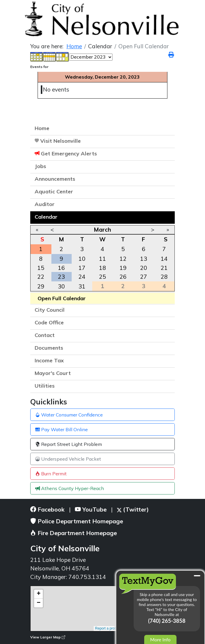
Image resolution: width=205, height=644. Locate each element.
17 (82, 268)
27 (144, 277)
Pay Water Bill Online (62, 429)
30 (61, 286)
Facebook (47, 509)
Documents (49, 348)
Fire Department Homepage (74, 533)
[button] (167, 180)
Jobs (40, 166)
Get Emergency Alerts (69, 153)
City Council (50, 310)
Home (42, 128)
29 (41, 286)
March (102, 230)
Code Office (49, 322)
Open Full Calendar (62, 298)
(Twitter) (133, 509)
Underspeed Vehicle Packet (68, 459)
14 (164, 259)
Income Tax (49, 360)
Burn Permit (51, 474)
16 (61, 268)
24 (82, 277)
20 (144, 268)
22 (41, 277)
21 (164, 268)
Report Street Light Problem (69, 444)
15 (41, 268)
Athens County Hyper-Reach (70, 488)
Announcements (55, 179)
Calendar (46, 217)
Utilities (45, 386)
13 (144, 259)
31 (82, 286)
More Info (160, 639)
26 (123, 277)
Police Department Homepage (77, 521)
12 (123, 259)
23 (61, 277)
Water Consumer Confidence (69, 415)
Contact (45, 335)
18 (103, 268)
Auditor (45, 204)
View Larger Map (48, 637)
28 (164, 277)
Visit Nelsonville (61, 141)
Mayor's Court (53, 373)
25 (103, 277)
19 (123, 268)
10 (82, 259)
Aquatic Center (54, 191)
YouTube (91, 509)
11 (103, 259)
